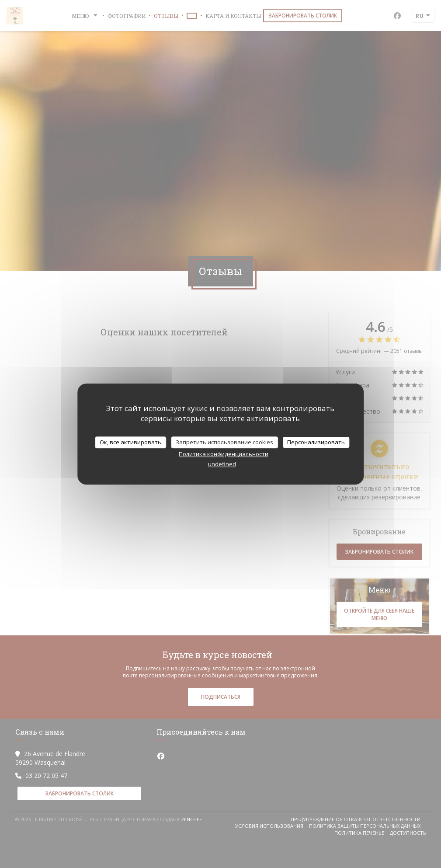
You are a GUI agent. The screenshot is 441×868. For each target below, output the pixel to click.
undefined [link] (222, 464)
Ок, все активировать (130, 442)
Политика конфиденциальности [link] (224, 454)
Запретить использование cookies (224, 442)
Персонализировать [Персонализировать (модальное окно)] (316, 442)
